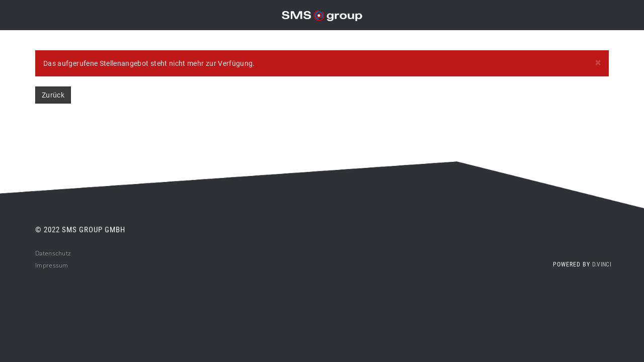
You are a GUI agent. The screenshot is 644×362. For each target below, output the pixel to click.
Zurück (53, 95)
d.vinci (602, 264)
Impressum (52, 265)
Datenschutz (53, 253)
